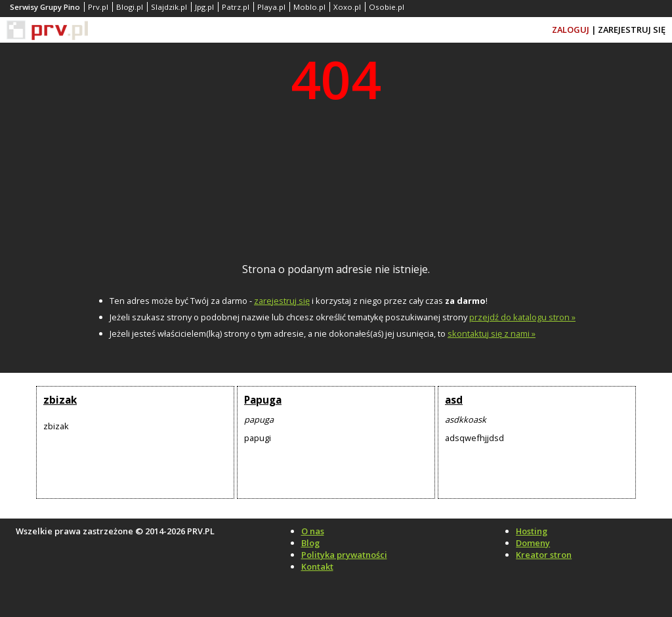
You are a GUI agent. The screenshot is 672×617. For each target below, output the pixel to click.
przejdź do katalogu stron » (522, 317)
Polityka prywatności (344, 555)
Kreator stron (544, 555)
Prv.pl (98, 7)
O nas (313, 531)
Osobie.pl (387, 7)
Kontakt (317, 566)
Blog (310, 543)
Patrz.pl (236, 7)
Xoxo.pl (347, 7)
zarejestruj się (282, 301)
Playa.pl (271, 7)
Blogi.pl (130, 7)
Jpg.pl (204, 7)
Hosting (532, 531)
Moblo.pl (309, 7)
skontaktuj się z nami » (492, 333)
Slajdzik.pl (169, 7)
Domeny (533, 543)
